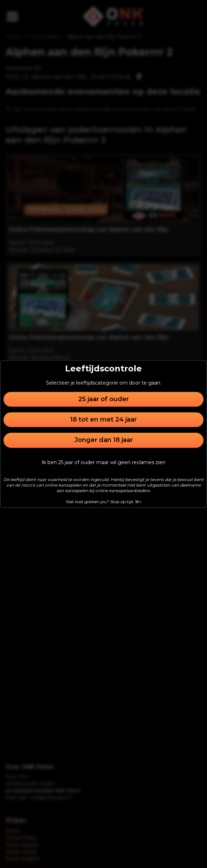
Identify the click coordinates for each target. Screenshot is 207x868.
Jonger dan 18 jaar (104, 440)
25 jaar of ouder (103, 399)
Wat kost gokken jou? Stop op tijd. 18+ (104, 502)
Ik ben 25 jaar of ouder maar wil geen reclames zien (103, 462)
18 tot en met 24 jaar (103, 419)
